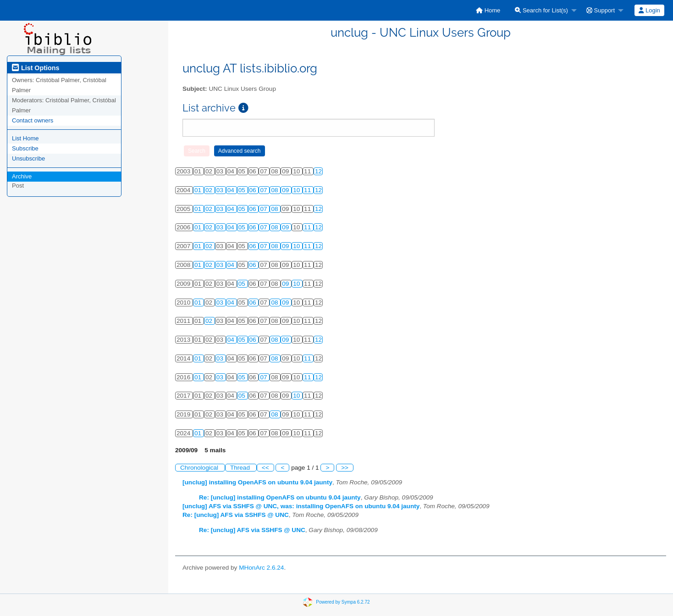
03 (221, 190)
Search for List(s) (541, 10)
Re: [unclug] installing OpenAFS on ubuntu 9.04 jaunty (280, 497)
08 (275, 190)
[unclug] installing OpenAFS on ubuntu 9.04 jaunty (257, 482)
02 (210, 190)
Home (488, 10)
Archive (22, 176)
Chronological (200, 468)
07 (264, 190)
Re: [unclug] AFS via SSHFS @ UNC (236, 515)
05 (243, 190)
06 (254, 190)
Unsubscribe (28, 158)
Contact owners (33, 120)
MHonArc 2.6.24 (261, 568)
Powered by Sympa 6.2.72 (343, 602)
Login (649, 10)
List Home (25, 138)
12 (318, 171)
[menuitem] (488, 10)
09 (286, 190)
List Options (36, 68)
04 (232, 190)
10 (297, 190)
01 (199, 190)
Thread (241, 468)
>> (345, 468)
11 (308, 190)
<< (265, 468)
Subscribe (25, 148)
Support (601, 10)
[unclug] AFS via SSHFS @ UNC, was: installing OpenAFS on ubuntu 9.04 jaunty (301, 506)
